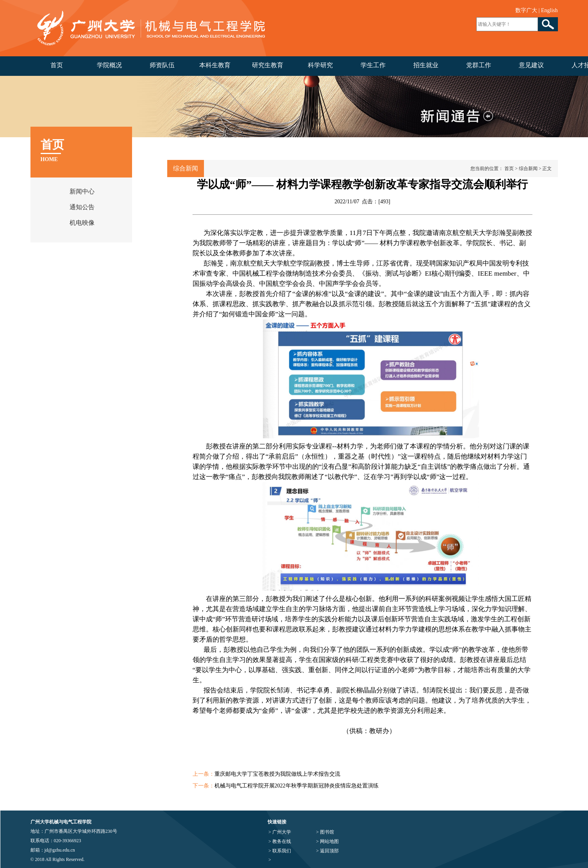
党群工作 (479, 65)
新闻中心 (82, 191)
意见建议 (531, 65)
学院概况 (109, 65)
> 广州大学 (280, 832)
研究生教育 (268, 65)
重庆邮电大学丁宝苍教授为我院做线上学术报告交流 (277, 774)
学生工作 (373, 65)
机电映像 (82, 223)
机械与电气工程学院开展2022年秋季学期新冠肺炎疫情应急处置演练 (297, 786)
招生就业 (426, 65)
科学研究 (320, 65)
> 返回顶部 (327, 851)
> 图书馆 (325, 832)
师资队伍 (162, 65)
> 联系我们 (280, 851)
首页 (57, 65)
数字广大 (526, 10)
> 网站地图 (327, 841)
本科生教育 (215, 65)
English (550, 10)
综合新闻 (528, 169)
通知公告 (82, 207)
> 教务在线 (280, 841)
